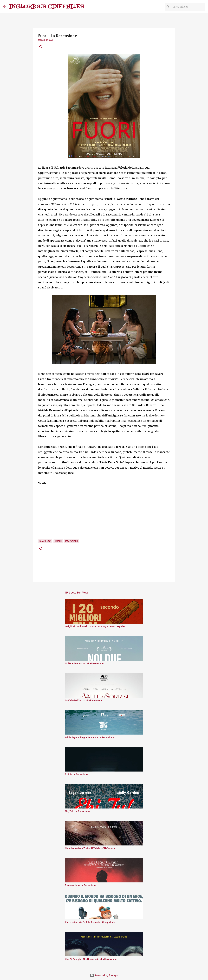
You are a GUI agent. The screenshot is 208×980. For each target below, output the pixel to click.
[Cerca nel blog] (188, 7)
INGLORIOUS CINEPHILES (47, 7)
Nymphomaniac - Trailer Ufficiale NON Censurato (91, 848)
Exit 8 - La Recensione (77, 774)
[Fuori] (58, 541)
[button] (40, 46)
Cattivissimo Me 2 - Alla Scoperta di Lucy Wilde (90, 922)
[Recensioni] (71, 541)
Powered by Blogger (104, 975)
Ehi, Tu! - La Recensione (78, 811)
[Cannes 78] (45, 541)
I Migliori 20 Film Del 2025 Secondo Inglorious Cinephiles (95, 626)
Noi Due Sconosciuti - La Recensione (84, 663)
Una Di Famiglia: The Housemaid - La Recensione (91, 959)
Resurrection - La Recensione (81, 885)
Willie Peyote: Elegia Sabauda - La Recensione (89, 737)
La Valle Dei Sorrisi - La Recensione (84, 700)
